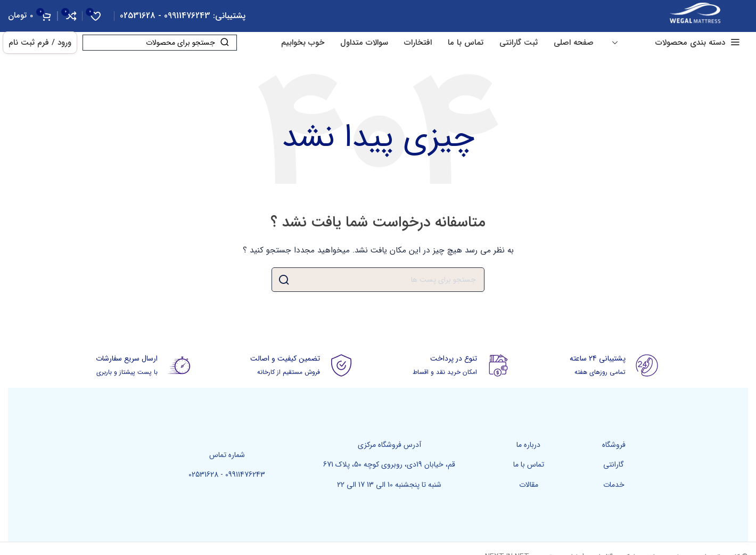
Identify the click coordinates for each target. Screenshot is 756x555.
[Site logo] (695, 15)
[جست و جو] (160, 43)
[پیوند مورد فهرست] (614, 445)
